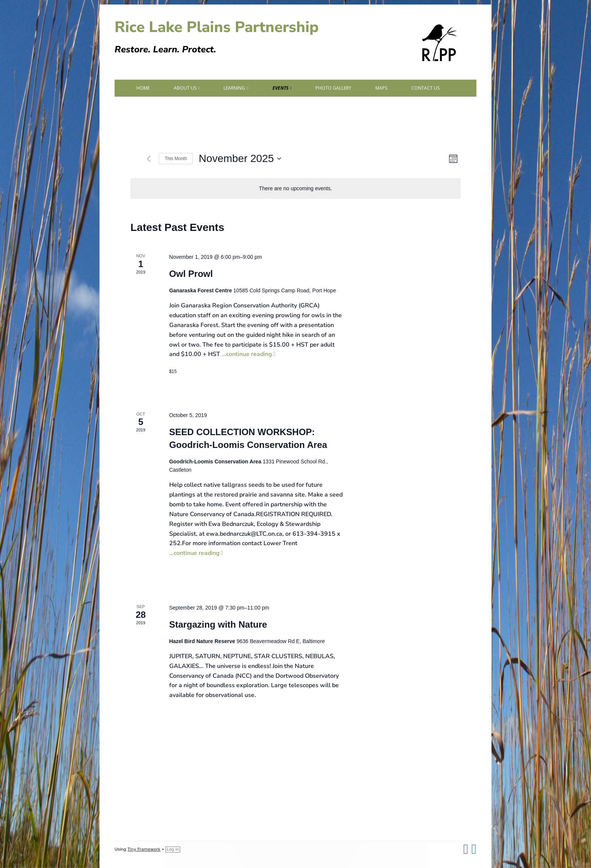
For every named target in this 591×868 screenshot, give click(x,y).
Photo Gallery (333, 88)
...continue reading (249, 354)
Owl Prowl (191, 274)
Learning (234, 88)
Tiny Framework (144, 849)
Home (143, 88)
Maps (381, 88)
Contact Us (425, 88)
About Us (185, 88)
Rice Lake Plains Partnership (217, 27)
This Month (176, 159)
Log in (173, 849)
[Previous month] (149, 159)
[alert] (295, 189)
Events (280, 88)
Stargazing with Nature (218, 624)
